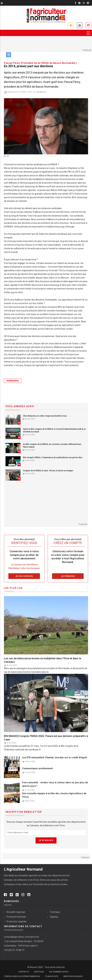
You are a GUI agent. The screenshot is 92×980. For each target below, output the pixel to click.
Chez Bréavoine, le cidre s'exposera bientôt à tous (45, 416)
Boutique (39, 972)
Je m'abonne (71, 25)
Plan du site (52, 976)
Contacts (24, 972)
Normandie (13, 381)
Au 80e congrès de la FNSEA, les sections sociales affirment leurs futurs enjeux (52, 446)
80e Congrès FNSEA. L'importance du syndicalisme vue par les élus (53, 458)
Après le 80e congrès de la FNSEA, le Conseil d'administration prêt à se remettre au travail (54, 430)
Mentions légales (73, 976)
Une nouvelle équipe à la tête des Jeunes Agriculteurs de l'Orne (54, 795)
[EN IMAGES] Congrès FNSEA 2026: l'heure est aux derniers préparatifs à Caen (46, 738)
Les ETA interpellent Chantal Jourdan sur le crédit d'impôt (54, 758)
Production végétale (16, 921)
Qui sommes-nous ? (59, 972)
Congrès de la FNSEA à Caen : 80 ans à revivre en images (48, 471)
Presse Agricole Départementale (22, 976)
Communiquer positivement (37, 769)
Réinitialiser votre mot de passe (24, 568)
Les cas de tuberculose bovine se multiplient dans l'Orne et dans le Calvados (43, 660)
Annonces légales (80, 25)
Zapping (54, 917)
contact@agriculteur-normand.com (22, 937)
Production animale (16, 917)
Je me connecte (88, 25)
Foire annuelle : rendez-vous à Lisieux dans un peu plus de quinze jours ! (55, 784)
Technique (55, 912)
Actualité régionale (16, 912)
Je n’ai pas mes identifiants (24, 565)
